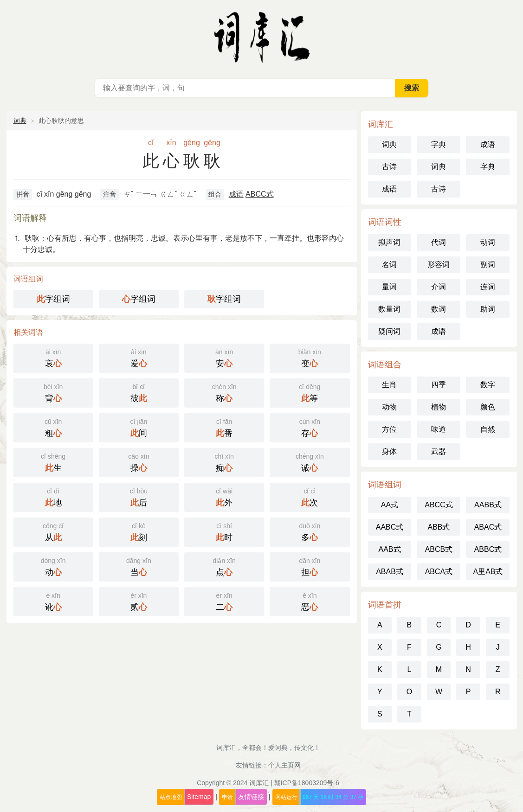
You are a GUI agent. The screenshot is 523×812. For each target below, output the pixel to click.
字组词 (53, 299)
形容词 (439, 265)
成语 (236, 194)
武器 (439, 451)
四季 (439, 385)
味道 (439, 429)
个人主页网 (284, 765)
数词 (439, 309)
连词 (488, 287)
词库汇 (259, 783)
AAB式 (389, 549)
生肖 (389, 385)
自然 (488, 429)
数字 (488, 385)
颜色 (488, 407)
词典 (20, 121)
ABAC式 (488, 527)
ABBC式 (488, 549)
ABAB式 (390, 572)
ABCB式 (439, 549)
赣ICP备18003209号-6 (307, 783)
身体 (389, 451)
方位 (389, 429)
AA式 (390, 505)
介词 (439, 287)
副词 (488, 265)
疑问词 (389, 331)
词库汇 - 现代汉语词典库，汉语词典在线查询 (262, 37)
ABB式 (439, 527)
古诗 (389, 167)
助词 (488, 309)
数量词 (389, 309)
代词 (439, 242)
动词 (488, 242)
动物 (389, 407)
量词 (389, 287)
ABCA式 (439, 572)
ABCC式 (259, 194)
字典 (439, 144)
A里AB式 (488, 572)
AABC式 (390, 527)
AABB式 (488, 505)
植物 (439, 407)
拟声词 (389, 242)
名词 (389, 265)
